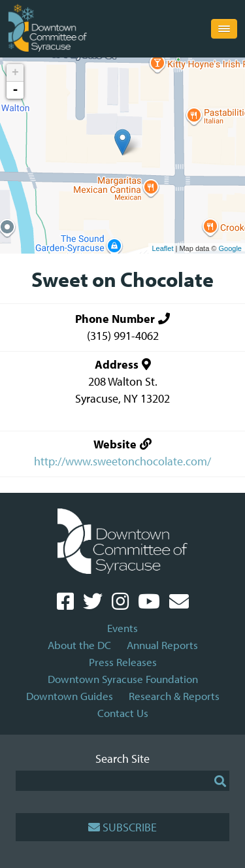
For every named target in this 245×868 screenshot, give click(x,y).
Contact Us (123, 713)
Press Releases (123, 662)
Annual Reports (162, 645)
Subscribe (122, 827)
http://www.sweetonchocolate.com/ (122, 461)
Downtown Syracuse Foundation (123, 679)
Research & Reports (174, 696)
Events (122, 628)
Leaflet (162, 248)
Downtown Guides (70, 696)
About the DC (79, 645)
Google (230, 248)
